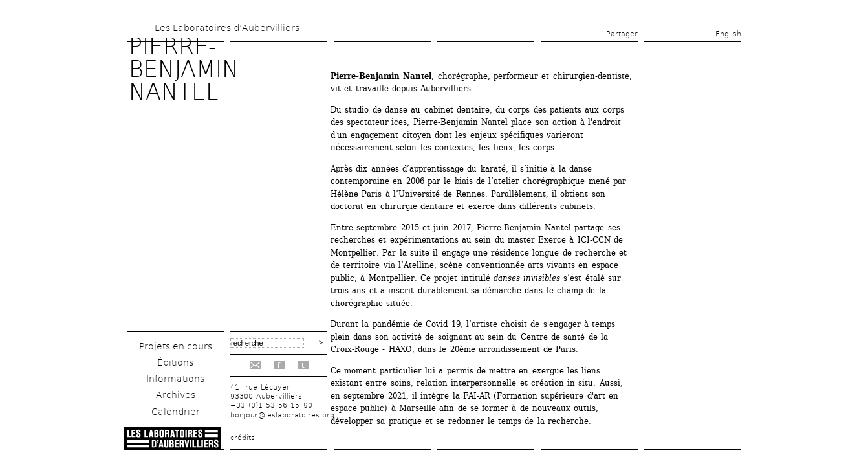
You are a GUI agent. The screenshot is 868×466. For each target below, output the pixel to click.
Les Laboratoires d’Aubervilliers (227, 28)
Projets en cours (176, 346)
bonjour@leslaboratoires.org (282, 415)
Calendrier (176, 412)
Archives (176, 395)
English (728, 34)
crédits (243, 438)
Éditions (175, 362)
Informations (175, 379)
